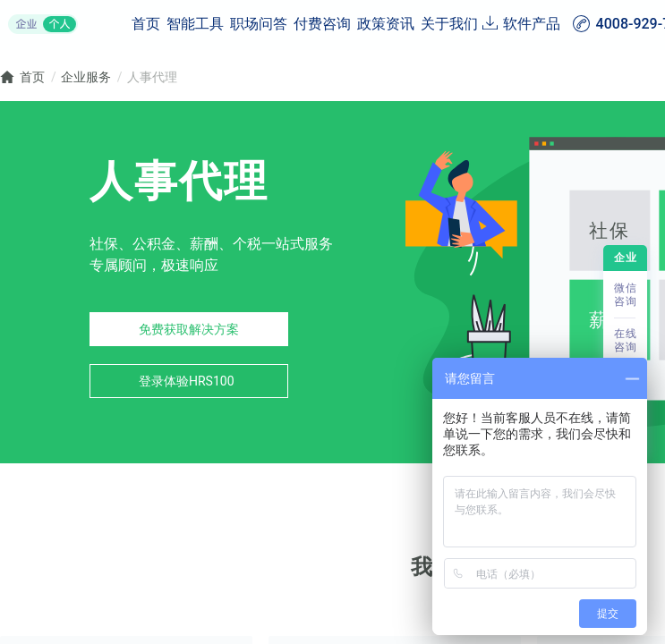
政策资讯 (386, 24)
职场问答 (259, 24)
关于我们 (449, 24)
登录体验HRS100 (187, 381)
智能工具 (195, 24)
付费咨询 (322, 24)
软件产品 (532, 24)
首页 (146, 24)
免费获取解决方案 (189, 329)
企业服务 (86, 77)
